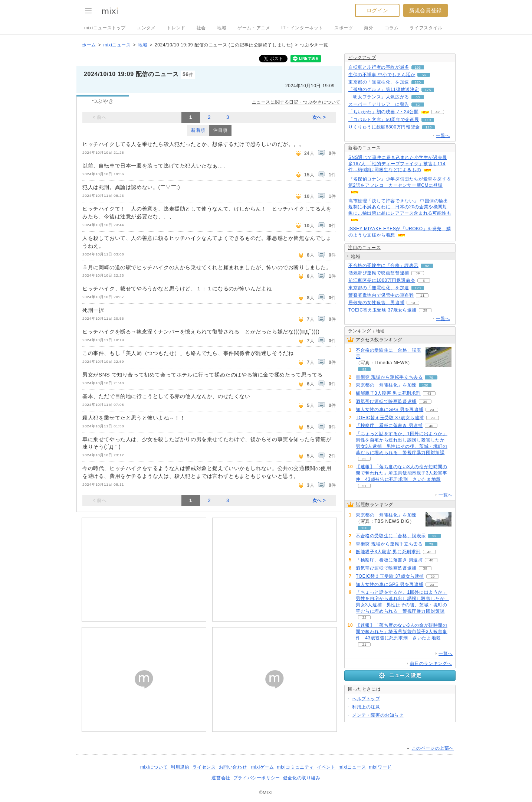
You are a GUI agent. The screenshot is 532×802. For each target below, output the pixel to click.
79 (431, 377)
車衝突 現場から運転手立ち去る (389, 377)
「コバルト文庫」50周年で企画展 (384, 120)
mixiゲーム (263, 767)
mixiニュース (117, 45)
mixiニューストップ (105, 28)
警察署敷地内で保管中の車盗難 (381, 295)
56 (424, 75)
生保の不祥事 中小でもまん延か (382, 75)
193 (418, 67)
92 (427, 266)
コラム (392, 28)
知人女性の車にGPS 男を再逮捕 (390, 410)
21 (364, 486)
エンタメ (146, 28)
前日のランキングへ (431, 664)
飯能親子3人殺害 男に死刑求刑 (388, 393)
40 (431, 426)
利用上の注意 (366, 707)
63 (418, 97)
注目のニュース (364, 248)
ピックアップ (362, 58)
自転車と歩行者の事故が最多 (379, 67)
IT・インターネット (302, 28)
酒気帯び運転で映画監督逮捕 (379, 273)
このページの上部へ (433, 748)
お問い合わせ (233, 767)
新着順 (198, 130)
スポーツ (344, 28)
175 (428, 90)
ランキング (360, 331)
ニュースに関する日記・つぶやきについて (296, 102)
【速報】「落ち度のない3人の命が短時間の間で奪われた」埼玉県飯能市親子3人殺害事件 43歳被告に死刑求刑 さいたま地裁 (402, 473)
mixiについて (154, 767)
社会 (201, 28)
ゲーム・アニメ (254, 28)
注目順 (220, 130)
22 (364, 459)
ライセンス (204, 767)
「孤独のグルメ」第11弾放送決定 (384, 89)
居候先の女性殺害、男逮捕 (376, 303)
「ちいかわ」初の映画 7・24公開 (384, 112)
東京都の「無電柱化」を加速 (379, 82)
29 (425, 310)
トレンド (176, 28)
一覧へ (443, 136)
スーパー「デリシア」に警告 (379, 104)
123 (429, 127)
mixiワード (380, 767)
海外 (369, 28)
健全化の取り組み (302, 778)
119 (428, 120)
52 (418, 105)
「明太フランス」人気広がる (379, 97)
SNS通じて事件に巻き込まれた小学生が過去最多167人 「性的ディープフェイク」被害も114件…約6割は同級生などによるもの (398, 164)
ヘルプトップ (366, 699)
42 (438, 112)
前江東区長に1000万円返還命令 (382, 280)
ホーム (89, 45)
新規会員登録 (426, 10)
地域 (222, 28)
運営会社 (221, 778)
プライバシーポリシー (257, 778)
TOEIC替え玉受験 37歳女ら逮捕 (382, 310)
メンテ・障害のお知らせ (378, 715)
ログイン (377, 10)
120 (418, 82)
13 (413, 303)
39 (418, 273)
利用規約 (180, 767)
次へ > (319, 117)
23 (432, 410)
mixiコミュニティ (295, 767)
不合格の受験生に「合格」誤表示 (383, 265)
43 (429, 393)
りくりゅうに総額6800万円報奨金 (384, 127)
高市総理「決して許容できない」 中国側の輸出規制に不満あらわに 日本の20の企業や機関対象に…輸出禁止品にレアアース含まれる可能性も (400, 207)
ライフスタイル (426, 28)
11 (422, 295)
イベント (326, 767)
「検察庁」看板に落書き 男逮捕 (389, 426)
